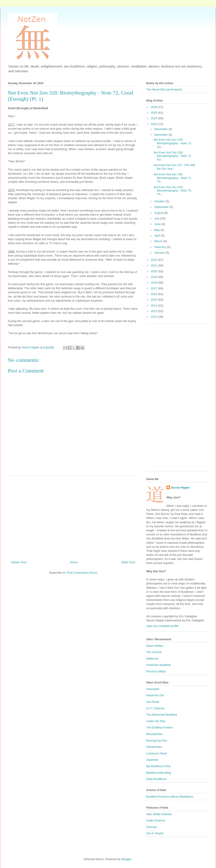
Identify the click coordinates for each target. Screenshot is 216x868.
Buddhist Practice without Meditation (170, 797)
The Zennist (154, 652)
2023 (154, 124)
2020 (154, 271)
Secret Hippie (180, 488)
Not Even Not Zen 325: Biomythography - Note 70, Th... (173, 191)
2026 (154, 107)
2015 (154, 300)
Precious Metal (156, 671)
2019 (154, 277)
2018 (154, 283)
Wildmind (152, 659)
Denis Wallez (155, 646)
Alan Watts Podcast (159, 814)
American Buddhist (159, 665)
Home (74, 562)
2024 (154, 118)
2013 (154, 311)
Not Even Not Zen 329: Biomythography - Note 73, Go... (173, 143)
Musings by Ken (157, 741)
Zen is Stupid (155, 833)
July (157, 218)
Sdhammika (154, 747)
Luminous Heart (157, 753)
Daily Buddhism (156, 779)
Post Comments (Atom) (82, 573)
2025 (154, 113)
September (162, 207)
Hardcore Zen (155, 695)
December (162, 129)
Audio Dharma (156, 820)
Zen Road (153, 702)
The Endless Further (160, 727)
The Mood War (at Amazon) (164, 89)
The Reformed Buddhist (162, 715)
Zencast (151, 827)
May (157, 230)
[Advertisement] (73, 516)
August (159, 213)
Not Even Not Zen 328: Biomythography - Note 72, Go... (173, 156)
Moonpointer (154, 734)
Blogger (126, 859)
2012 (154, 317)
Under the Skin (156, 721)
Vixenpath (153, 689)
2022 (154, 260)
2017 (154, 288)
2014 (154, 305)
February (161, 247)
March (159, 241)
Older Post (128, 562)
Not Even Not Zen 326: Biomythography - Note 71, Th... (173, 178)
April (158, 236)
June (158, 224)
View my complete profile (162, 626)
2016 (154, 294)
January (160, 253)
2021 (154, 265)
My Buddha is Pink (158, 766)
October (160, 201)
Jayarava (152, 760)
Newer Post (19, 562)
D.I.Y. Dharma (155, 708)
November (162, 135)
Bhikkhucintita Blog (159, 773)
